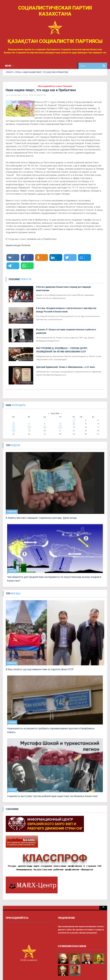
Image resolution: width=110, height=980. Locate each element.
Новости (12, 512)
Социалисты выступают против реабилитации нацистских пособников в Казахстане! (52, 796)
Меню (9, 66)
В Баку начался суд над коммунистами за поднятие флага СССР (40, 669)
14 (60, 427)
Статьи (18, 72)
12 (29, 427)
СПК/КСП (9, 72)
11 (13, 427)
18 (13, 431)
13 (45, 427)
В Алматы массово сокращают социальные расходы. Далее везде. (41, 518)
